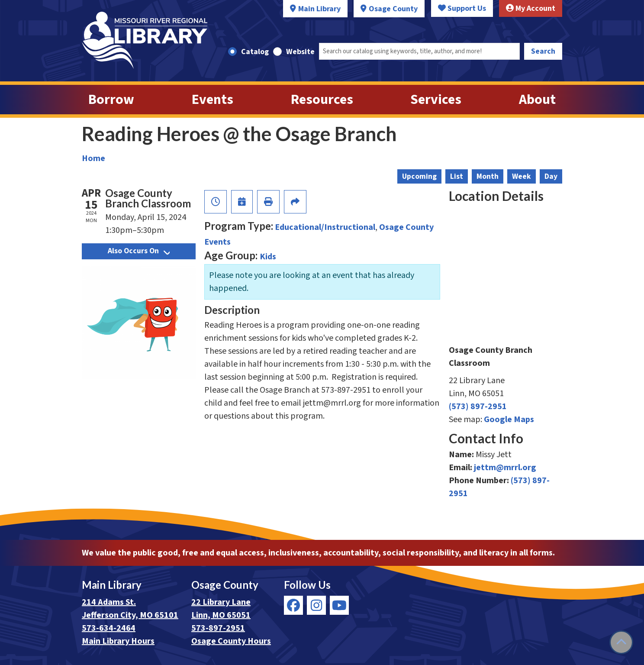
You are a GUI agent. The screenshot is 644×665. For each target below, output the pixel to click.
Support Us (462, 8)
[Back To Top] (621, 642)
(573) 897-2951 (478, 407)
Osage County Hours (231, 641)
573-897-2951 (218, 628)
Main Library (319, 9)
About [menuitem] (537, 100)
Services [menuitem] (436, 100)
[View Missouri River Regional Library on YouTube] (339, 605)
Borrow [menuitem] (111, 100)
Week (522, 176)
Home (93, 158)
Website (300, 52)
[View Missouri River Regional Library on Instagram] (316, 605)
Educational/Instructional (325, 227)
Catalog (255, 52)
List (457, 176)
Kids (268, 257)
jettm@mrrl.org (505, 468)
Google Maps (509, 420)
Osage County (393, 9)
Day (551, 176)
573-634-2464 (109, 628)
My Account (531, 8)
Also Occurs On (139, 251)
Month (488, 176)
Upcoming (419, 176)
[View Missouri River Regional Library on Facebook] (293, 605)
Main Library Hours (118, 641)
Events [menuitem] (213, 100)
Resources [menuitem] (322, 100)
